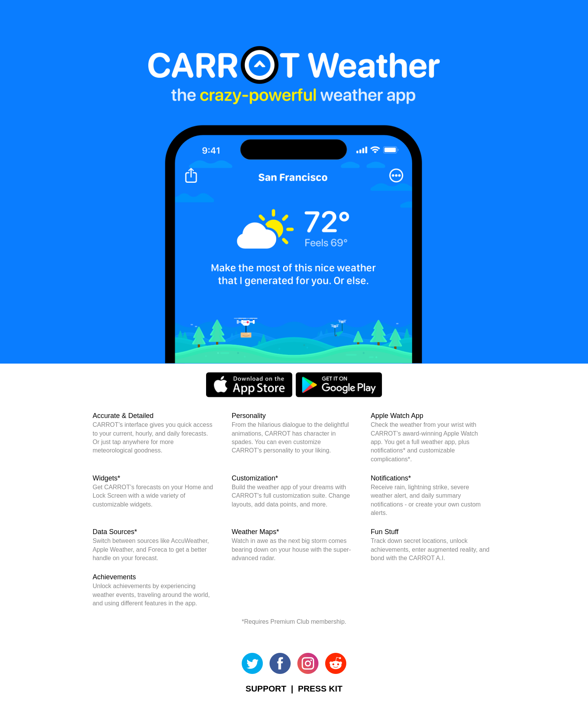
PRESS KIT (320, 689)
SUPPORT (266, 689)
